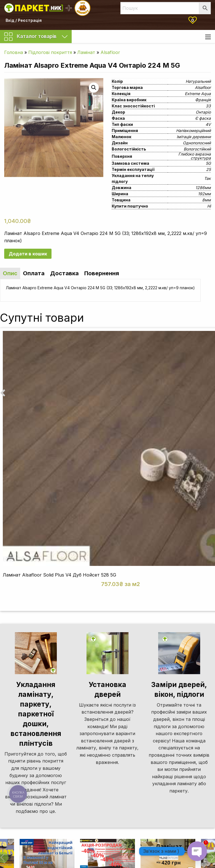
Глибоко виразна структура (195, 156)
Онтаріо (203, 112)
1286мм (203, 188)
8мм (206, 200)
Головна (14, 52)
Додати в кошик (28, 254)
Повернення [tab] (102, 273)
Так (207, 178)
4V (208, 124)
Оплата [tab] (34, 273)
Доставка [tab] (64, 273)
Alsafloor (110, 52)
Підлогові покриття (50, 52)
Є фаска (203, 118)
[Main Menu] (208, 37)
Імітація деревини (194, 137)
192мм (204, 194)
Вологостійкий (197, 149)
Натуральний (198, 81)
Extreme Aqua (198, 94)
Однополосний (197, 143)
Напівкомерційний (193, 130)
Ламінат (86, 52)
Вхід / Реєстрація (24, 20)
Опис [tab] (10, 273)
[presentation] (3, 393)
